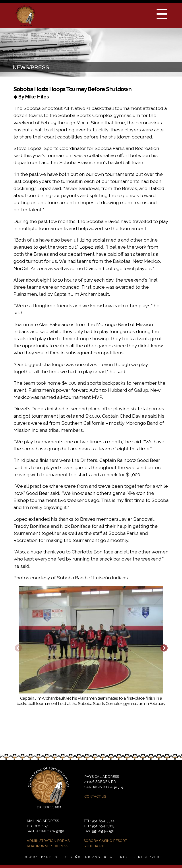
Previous (18, 649)
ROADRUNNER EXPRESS (47, 846)
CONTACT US (95, 796)
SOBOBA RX (94, 846)
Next (164, 649)
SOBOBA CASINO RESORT (105, 841)
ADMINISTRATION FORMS (48, 841)
